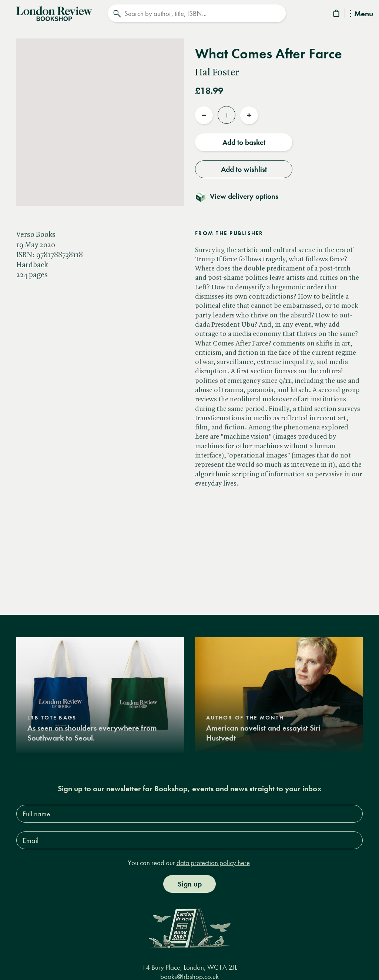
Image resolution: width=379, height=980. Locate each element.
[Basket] (337, 15)
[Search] (197, 13)
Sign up (190, 883)
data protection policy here (213, 862)
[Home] (54, 13)
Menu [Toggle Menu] (361, 14)
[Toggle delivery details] (241, 195)
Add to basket (244, 142)
